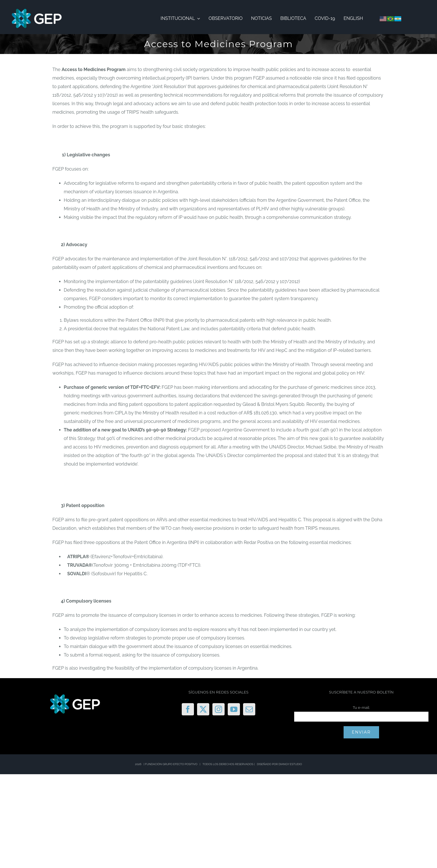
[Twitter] (203, 709)
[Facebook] (188, 709)
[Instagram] (218, 709)
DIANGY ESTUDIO (290, 764)
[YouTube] (234, 709)
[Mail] (249, 709)
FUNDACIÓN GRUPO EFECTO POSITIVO (171, 764)
